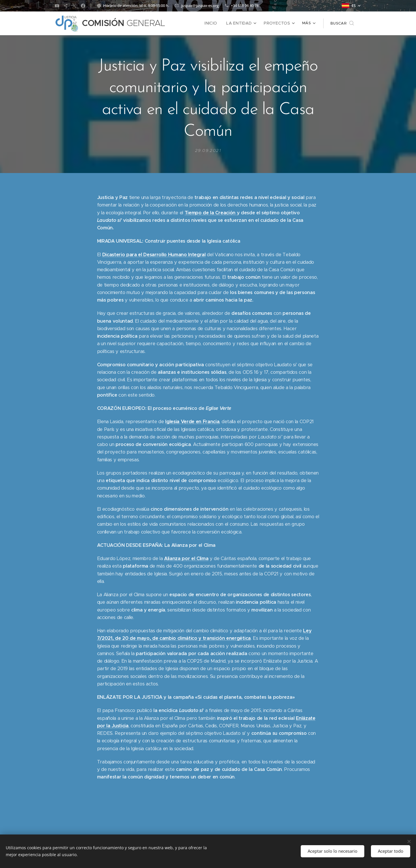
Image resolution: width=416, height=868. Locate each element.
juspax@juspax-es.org (200, 5)
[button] (342, 23)
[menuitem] (216, 23)
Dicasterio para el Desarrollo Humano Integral (154, 254)
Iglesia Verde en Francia (192, 422)
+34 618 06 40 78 (245, 5)
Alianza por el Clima (186, 558)
